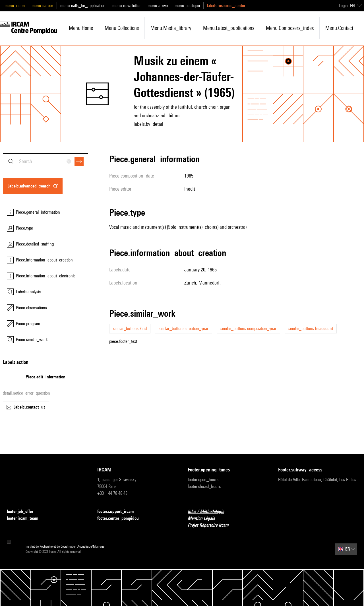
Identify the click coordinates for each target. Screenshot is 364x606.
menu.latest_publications (229, 28)
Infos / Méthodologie (209, 512)
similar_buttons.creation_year (184, 328)
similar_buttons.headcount (311, 328)
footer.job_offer (23, 512)
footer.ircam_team (26, 519)
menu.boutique (187, 6)
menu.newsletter (127, 6)
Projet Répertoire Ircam (211, 525)
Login (343, 6)
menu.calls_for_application (83, 6)
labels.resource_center (226, 6)
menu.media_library (171, 28)
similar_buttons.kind (130, 328)
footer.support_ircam (119, 512)
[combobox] (45, 161)
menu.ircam (15, 6)
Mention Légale (205, 519)
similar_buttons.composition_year (248, 328)
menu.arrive (158, 6)
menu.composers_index (290, 28)
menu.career (42, 6)
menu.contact (339, 28)
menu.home (81, 28)
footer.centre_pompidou (121, 519)
